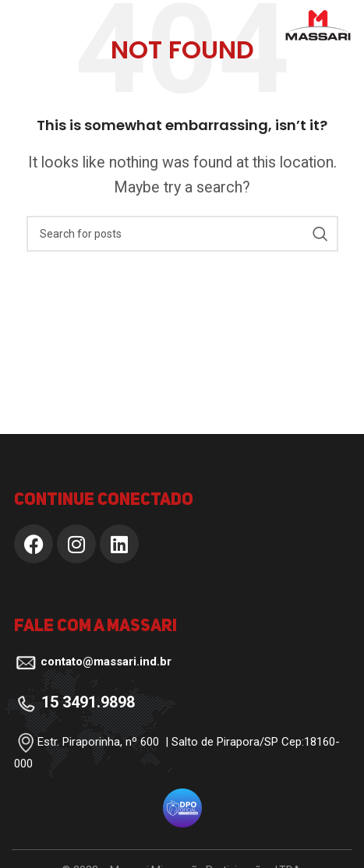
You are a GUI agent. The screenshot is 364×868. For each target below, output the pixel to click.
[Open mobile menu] (38, 26)
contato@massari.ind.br (106, 662)
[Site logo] (318, 24)
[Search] (182, 234)
